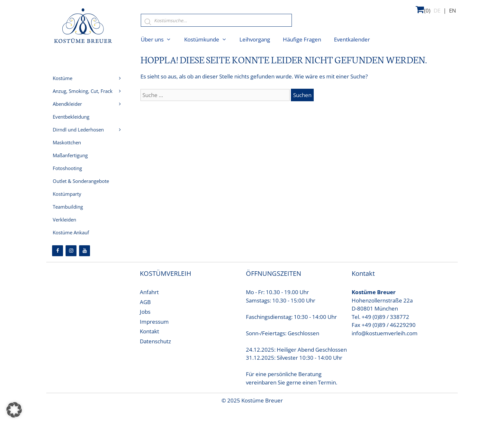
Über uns (159, 40)
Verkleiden (64, 220)
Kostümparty (67, 194)
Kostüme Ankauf (71, 232)
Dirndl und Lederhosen (91, 130)
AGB (145, 302)
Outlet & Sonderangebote (81, 181)
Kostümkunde (209, 40)
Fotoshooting (67, 168)
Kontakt (149, 331)
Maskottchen (67, 142)
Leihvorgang (255, 39)
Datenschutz (155, 341)
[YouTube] (85, 251)
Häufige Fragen (302, 39)
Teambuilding (68, 207)
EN (453, 10)
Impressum (154, 322)
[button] (14, 410)
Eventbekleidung (71, 117)
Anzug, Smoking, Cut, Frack (91, 91)
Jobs (145, 312)
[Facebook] (58, 251)
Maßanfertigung (70, 155)
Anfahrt (149, 292)
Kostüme (91, 78)
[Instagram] (71, 251)
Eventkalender (352, 39)
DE (437, 10)
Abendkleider (91, 104)
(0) (423, 9)
